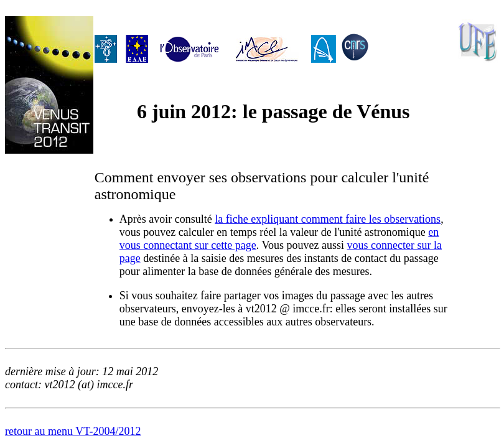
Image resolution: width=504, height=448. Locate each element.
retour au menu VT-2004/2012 (73, 431)
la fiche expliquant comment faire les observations (328, 219)
